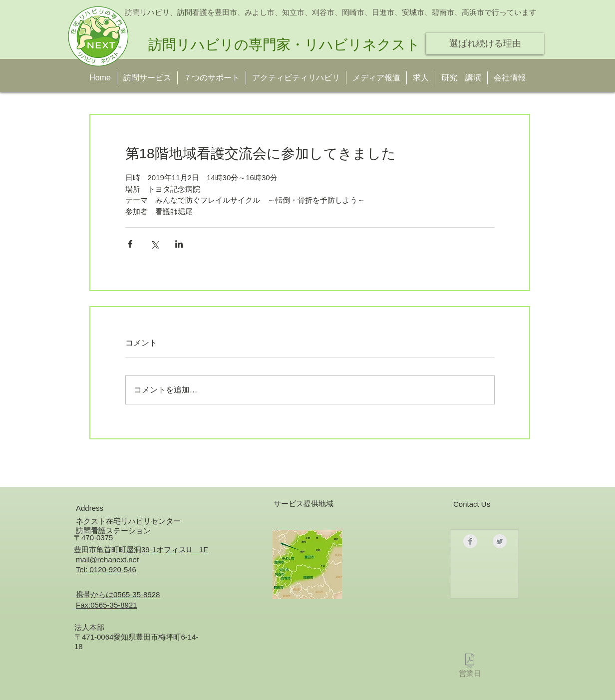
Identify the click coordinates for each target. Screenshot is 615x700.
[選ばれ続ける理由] (485, 44)
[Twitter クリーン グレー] (500, 541)
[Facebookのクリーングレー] (470, 541)
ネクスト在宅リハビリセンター (128, 521)
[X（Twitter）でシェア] (154, 244)
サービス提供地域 (304, 504)
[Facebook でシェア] (130, 244)
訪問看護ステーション (113, 530)
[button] (461, 78)
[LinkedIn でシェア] (179, 244)
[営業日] (470, 667)
